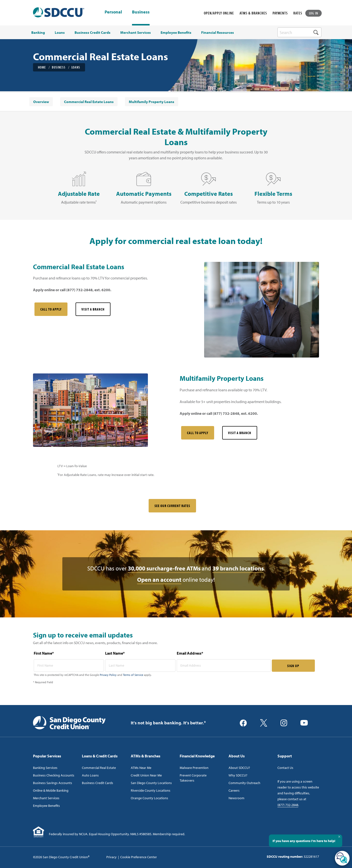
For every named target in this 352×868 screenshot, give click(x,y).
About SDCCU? (239, 768)
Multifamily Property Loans (152, 102)
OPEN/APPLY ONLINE (219, 13)
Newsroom (236, 798)
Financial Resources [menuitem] (218, 33)
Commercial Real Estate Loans (89, 102)
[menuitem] (41, 102)
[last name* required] (140, 665)
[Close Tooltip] (339, 837)
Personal (113, 12)
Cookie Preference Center (139, 857)
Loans (76, 67)
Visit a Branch (93, 309)
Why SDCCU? (238, 775)
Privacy (111, 857)
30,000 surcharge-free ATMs (164, 568)
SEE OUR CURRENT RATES (172, 506)
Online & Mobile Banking (51, 790)
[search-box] (299, 32)
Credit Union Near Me (146, 775)
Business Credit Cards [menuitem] (93, 33)
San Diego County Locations (151, 783)
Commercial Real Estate (99, 768)
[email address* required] (224, 665)
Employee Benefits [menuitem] (176, 33)
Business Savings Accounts (53, 783)
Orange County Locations (149, 798)
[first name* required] (69, 665)
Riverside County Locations (151, 790)
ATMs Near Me (141, 768)
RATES (298, 13)
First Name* (44, 653)
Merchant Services (46, 798)
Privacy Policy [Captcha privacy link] (108, 675)
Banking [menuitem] (38, 33)
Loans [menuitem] (60, 33)
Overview (41, 102)
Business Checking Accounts (54, 775)
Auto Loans (90, 775)
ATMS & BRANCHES (253, 13)
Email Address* (190, 653)
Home (42, 67)
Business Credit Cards (98, 783)
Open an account (159, 579)
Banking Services (45, 768)
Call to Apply (51, 309)
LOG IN (314, 13)
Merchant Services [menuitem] (136, 33)
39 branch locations (238, 568)
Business (141, 12)
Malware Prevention (194, 768)
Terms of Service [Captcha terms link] (133, 675)
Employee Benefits (46, 806)
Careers (234, 790)
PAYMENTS (280, 13)
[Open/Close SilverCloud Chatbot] (342, 858)
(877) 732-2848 (288, 805)
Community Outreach (244, 783)
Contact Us (285, 768)
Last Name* (115, 653)
